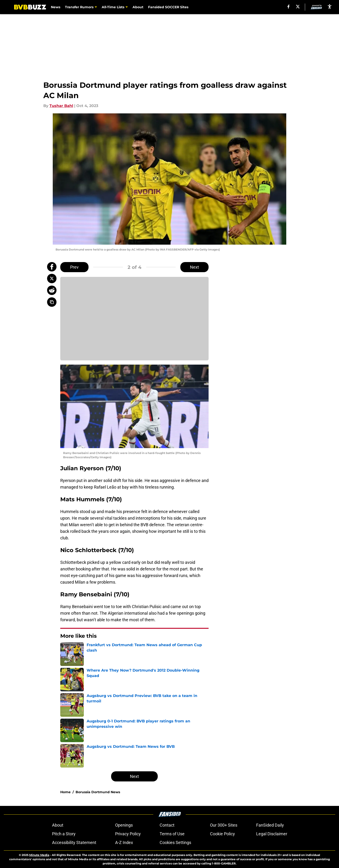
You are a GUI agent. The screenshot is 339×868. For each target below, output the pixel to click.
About (138, 7)
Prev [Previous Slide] (74, 267)
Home (65, 792)
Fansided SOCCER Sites (168, 7)
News (56, 7)
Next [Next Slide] (194, 267)
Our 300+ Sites (224, 825)
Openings (124, 825)
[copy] (52, 302)
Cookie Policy (222, 834)
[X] (298, 7)
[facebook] (289, 7)
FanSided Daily (270, 825)
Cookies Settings (175, 842)
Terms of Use (172, 834)
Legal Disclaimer (272, 834)
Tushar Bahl (61, 106)
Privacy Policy (128, 834)
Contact (167, 825)
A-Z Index (124, 842)
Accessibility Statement (74, 842)
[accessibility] (330, 6)
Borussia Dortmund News (98, 792)
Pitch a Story (64, 834)
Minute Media (39, 855)
